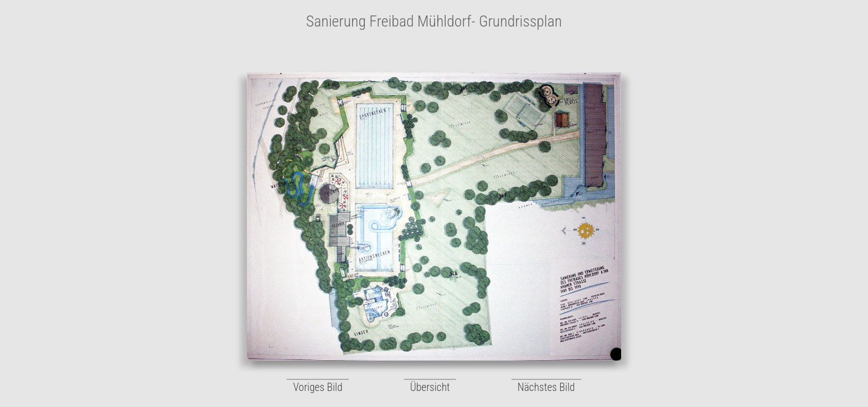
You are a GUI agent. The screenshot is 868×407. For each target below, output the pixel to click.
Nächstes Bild (546, 387)
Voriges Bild (317, 387)
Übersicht (430, 387)
